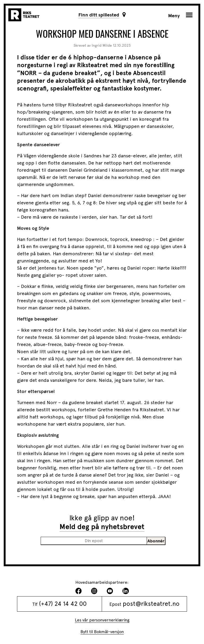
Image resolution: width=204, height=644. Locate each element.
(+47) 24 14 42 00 (63, 604)
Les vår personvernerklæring (102, 620)
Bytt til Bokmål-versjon (102, 632)
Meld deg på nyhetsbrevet (102, 527)
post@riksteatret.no (151, 604)
